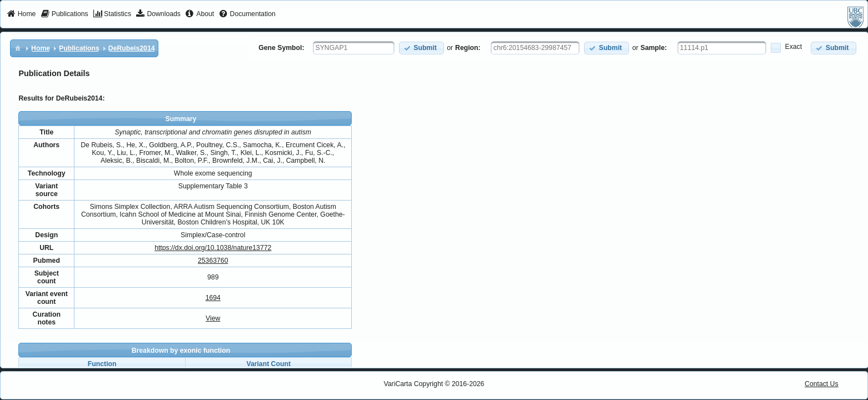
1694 (213, 298)
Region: (468, 48)
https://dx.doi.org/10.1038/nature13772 (213, 248)
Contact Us (822, 384)
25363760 (213, 261)
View (213, 318)
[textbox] (354, 48)
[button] (421, 48)
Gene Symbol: (281, 48)
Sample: (654, 48)
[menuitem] (21, 14)
